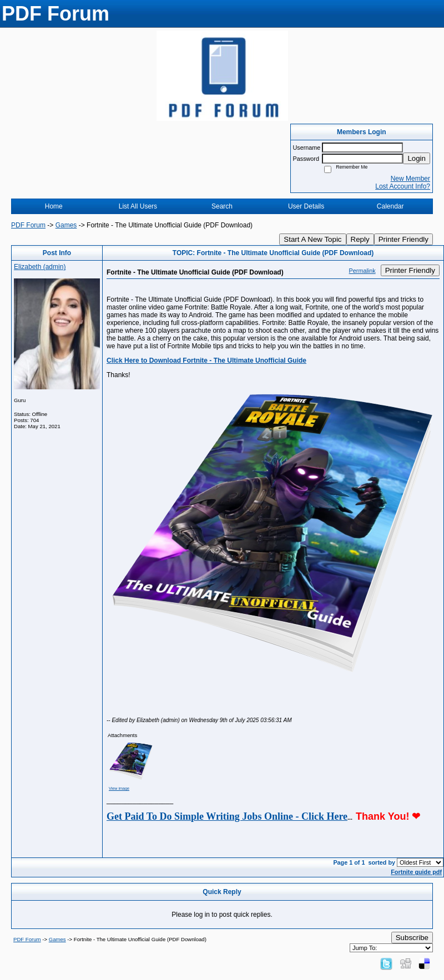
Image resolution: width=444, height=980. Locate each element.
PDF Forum (28, 225)
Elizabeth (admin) (40, 267)
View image (119, 788)
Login (417, 158)
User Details (306, 206)
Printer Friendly (403, 239)
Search (222, 206)
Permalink (362, 271)
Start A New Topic (312, 239)
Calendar (390, 206)
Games (66, 225)
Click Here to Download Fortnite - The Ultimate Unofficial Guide (206, 360)
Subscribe (412, 938)
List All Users (138, 206)
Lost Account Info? (403, 186)
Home (54, 206)
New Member (410, 179)
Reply (360, 239)
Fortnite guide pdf (416, 872)
